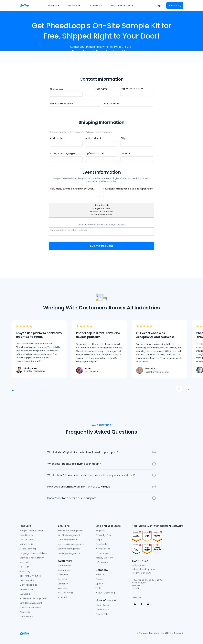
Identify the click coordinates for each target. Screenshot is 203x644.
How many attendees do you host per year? (128, 189)
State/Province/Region (63, 154)
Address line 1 (58, 138)
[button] (54, 6)
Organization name (132, 89)
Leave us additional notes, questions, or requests (102, 225)
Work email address (61, 104)
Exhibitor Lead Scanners (101, 212)
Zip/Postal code (94, 154)
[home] (24, 6)
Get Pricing (175, 5)
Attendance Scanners (101, 215)
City (123, 138)
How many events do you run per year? (72, 189)
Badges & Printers (101, 209)
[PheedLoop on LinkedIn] (135, 604)
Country (125, 154)
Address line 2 (93, 138)
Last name (101, 89)
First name (57, 89)
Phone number (111, 104)
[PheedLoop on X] (148, 604)
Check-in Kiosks (101, 205)
